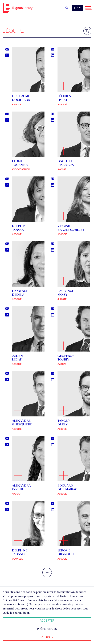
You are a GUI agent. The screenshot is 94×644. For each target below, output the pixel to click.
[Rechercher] (67, 8)
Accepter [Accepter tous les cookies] (47, 621)
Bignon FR (18, 8)
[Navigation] (88, 8)
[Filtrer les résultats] (87, 31)
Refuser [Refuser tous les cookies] (47, 637)
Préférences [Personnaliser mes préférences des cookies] (47, 629)
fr (76, 8)
